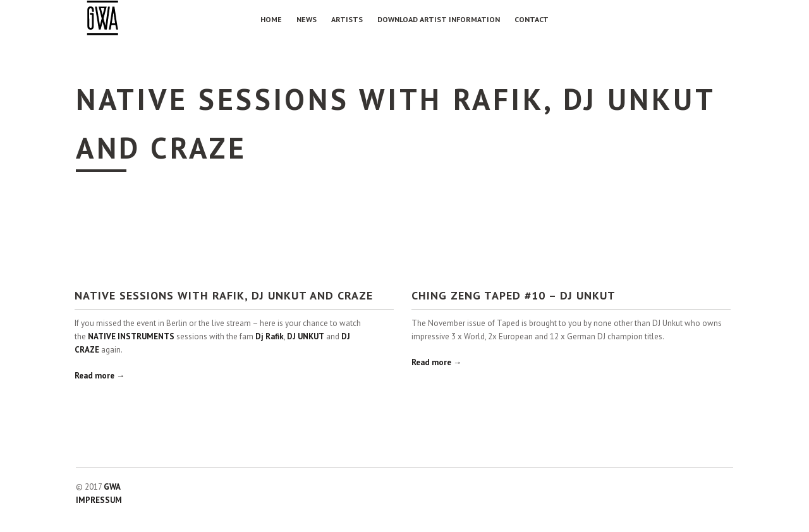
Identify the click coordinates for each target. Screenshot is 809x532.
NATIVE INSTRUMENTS (131, 336)
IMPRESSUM (99, 500)
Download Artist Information (439, 19)
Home (271, 19)
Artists (347, 19)
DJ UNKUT (306, 336)
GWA (112, 487)
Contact (532, 19)
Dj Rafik (270, 336)
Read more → (100, 376)
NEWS (307, 19)
